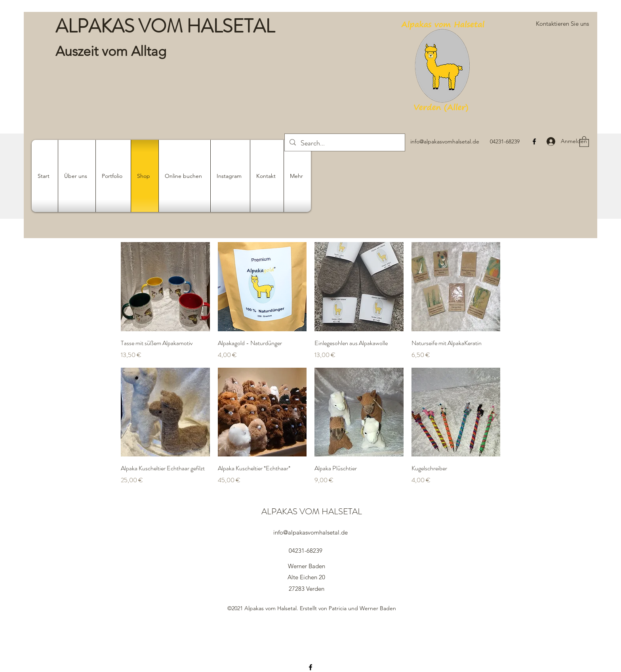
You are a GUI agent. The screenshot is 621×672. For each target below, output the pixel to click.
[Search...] (344, 143)
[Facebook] (534, 141)
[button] (562, 24)
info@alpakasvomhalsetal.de (445, 141)
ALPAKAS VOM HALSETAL (165, 26)
